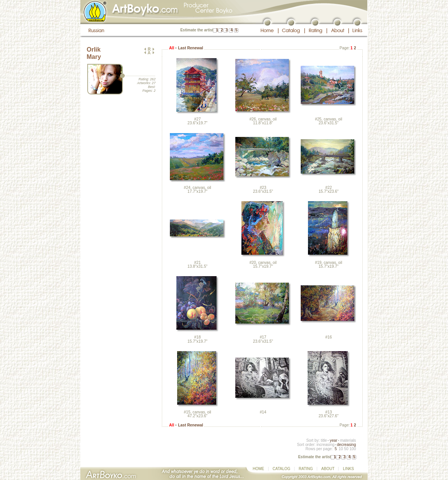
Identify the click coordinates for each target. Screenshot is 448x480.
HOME (259, 469)
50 (346, 449)
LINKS (348, 469)
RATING (306, 469)
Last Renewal (190, 48)
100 (353, 449)
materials (348, 440)
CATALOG (282, 469)
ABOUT (328, 469)
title (324, 440)
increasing (325, 445)
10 (341, 449)
